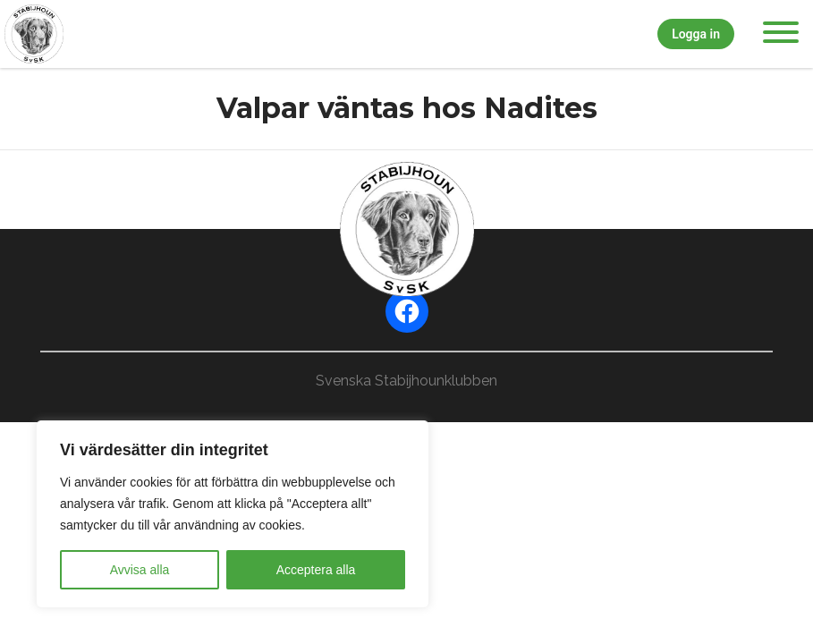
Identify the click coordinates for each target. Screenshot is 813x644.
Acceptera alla (316, 570)
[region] (233, 514)
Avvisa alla (140, 570)
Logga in (696, 34)
